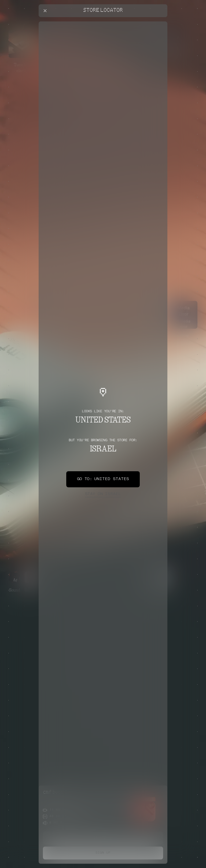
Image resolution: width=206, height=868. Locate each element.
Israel (103, 494)
